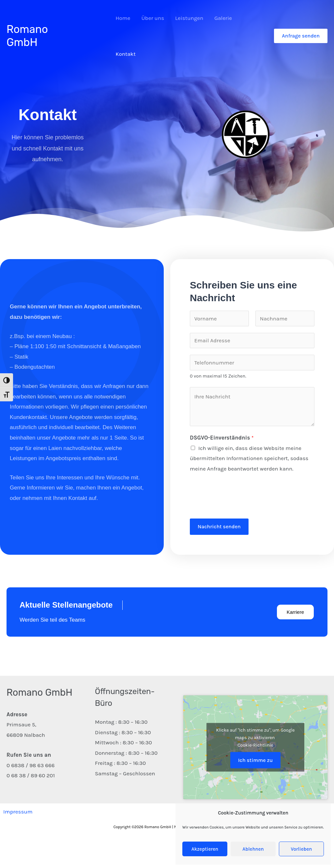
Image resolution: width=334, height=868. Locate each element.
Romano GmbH (27, 36)
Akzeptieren (205, 849)
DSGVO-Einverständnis (222, 438)
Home (123, 18)
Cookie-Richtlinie (255, 745)
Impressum (18, 812)
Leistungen (189, 18)
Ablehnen (253, 849)
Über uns (153, 18)
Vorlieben (302, 849)
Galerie (223, 18)
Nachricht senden (219, 527)
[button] (301, 36)
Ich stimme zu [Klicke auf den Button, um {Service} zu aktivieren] (255, 760)
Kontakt (126, 54)
